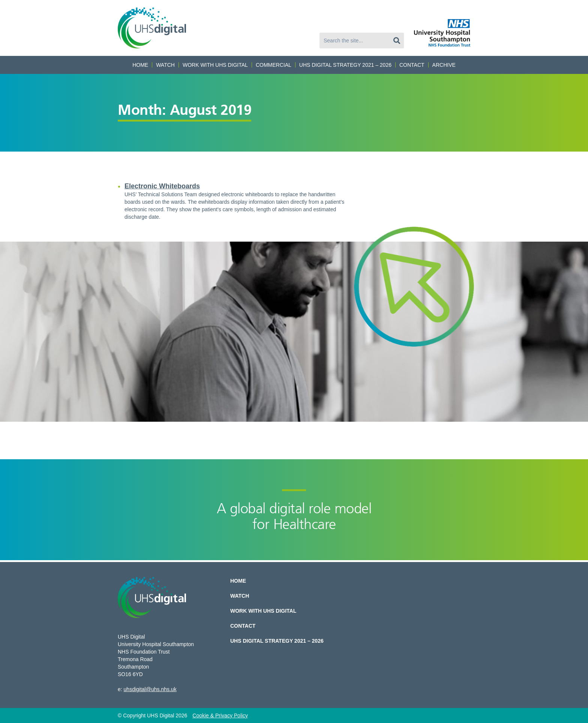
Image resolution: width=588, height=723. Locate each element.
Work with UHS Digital (215, 65)
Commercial (274, 65)
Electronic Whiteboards (162, 186)
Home (140, 65)
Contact (412, 65)
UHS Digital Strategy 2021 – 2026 (345, 65)
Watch (165, 65)
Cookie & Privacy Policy (220, 715)
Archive (444, 65)
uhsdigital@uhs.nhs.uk (150, 689)
